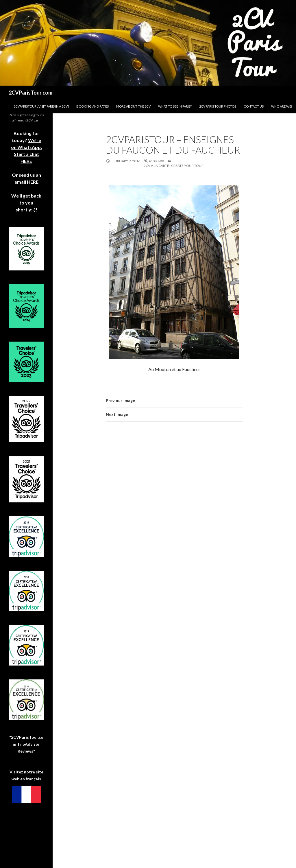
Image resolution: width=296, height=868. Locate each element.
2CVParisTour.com (30, 93)
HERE (32, 182)
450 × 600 (156, 161)
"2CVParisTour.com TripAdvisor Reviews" (26, 744)
